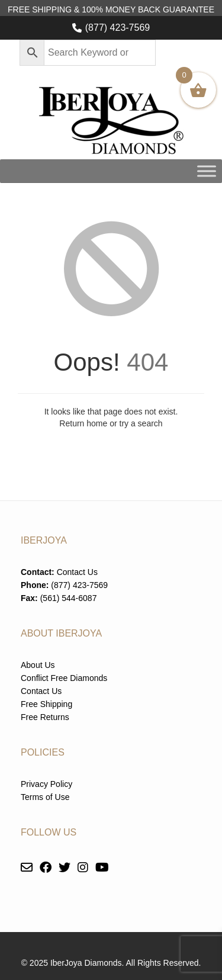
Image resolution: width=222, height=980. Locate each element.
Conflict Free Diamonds (64, 678)
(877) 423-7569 (118, 28)
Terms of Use (45, 797)
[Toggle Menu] (207, 171)
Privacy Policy (46, 784)
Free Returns (45, 717)
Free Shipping (46, 704)
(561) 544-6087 (69, 598)
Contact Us (77, 572)
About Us (38, 665)
